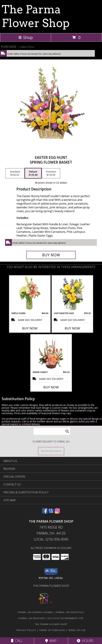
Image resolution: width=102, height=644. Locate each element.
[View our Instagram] (57, 512)
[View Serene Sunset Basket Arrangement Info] (51, 353)
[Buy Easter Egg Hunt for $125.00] (51, 255)
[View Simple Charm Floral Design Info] (30, 294)
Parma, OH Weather (32, 618)
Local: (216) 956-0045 (51, 539)
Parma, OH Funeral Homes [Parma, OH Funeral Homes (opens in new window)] (35, 612)
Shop (26, 37)
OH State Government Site (65, 618)
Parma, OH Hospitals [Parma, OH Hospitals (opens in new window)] (70, 612)
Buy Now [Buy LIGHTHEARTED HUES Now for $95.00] (72, 328)
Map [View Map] (51, 641)
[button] (51, 572)
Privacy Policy (26, 630)
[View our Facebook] (45, 512)
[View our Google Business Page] (51, 512)
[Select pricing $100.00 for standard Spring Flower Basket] (15, 173)
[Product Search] (52, 431)
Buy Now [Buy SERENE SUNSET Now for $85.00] (51, 387)
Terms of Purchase (52, 630)
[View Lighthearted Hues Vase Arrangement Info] (72, 294)
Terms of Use (77, 630)
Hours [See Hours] (85, 641)
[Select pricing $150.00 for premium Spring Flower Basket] (51, 173)
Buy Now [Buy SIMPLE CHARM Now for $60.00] (30, 328)
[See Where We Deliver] (51, 451)
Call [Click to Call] (17, 641)
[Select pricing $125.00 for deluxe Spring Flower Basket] (33, 173)
